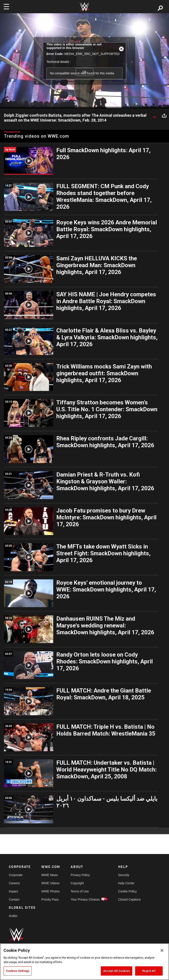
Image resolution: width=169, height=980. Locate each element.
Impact (13, 891)
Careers (14, 883)
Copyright (77, 883)
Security (124, 875)
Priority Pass (50, 899)
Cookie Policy (128, 891)
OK (84, 72)
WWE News (50, 875)
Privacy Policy (80, 875)
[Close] (162, 950)
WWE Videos (50, 883)
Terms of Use (80, 891)
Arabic (13, 916)
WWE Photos (51, 891)
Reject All (149, 971)
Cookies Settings (18, 971)
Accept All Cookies (117, 971)
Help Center (126, 883)
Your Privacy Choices (85, 899)
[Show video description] (154, 116)
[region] (84, 962)
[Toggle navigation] (6, 7)
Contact (14, 899)
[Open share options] (164, 116)
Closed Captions (130, 899)
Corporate (16, 875)
